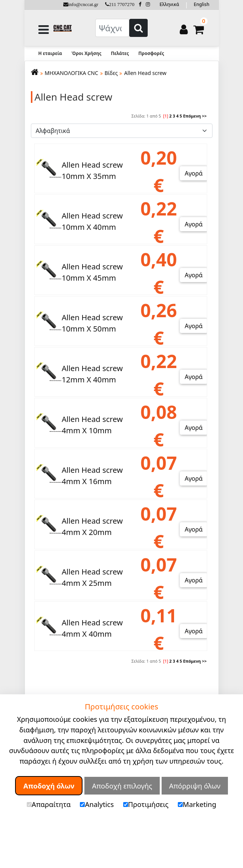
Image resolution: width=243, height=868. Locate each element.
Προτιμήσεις (146, 804)
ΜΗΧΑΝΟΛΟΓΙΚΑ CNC (72, 73)
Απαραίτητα (49, 804)
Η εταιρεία (50, 53)
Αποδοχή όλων (49, 786)
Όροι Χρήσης (86, 53)
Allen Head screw (145, 73)
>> (204, 116)
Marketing (197, 804)
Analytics (97, 804)
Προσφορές (151, 53)
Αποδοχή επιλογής (122, 786)
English (201, 4)
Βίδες (111, 73)
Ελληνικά (170, 4)
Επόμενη (192, 116)
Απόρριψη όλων (195, 786)
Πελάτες (120, 53)
